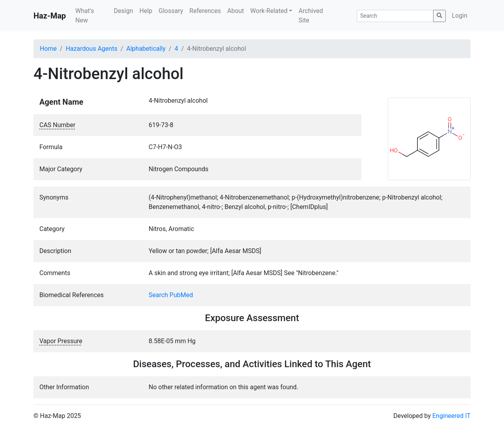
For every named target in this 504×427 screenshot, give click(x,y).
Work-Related (269, 11)
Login (460, 16)
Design (123, 11)
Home (48, 49)
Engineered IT (451, 416)
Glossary (171, 11)
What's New (84, 16)
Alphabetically (146, 49)
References (205, 11)
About (236, 11)
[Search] (395, 16)
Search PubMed (171, 295)
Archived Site (311, 16)
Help (146, 11)
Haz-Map (50, 16)
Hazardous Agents (92, 49)
